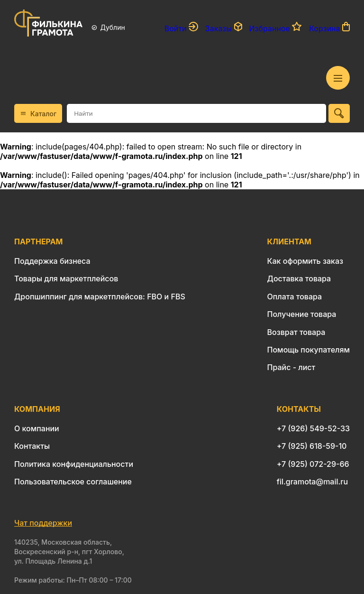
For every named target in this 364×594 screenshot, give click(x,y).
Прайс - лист (291, 367)
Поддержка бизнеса (52, 261)
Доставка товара (299, 278)
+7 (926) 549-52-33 (313, 428)
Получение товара (302, 314)
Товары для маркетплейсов (66, 278)
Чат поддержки (43, 523)
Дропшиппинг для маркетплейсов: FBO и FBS (100, 297)
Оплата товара (295, 297)
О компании (37, 428)
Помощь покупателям (309, 350)
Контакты (32, 446)
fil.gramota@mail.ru (312, 482)
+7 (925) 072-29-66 (313, 464)
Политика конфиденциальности (74, 464)
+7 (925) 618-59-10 (312, 446)
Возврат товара (296, 332)
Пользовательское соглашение (73, 482)
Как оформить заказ (305, 261)
